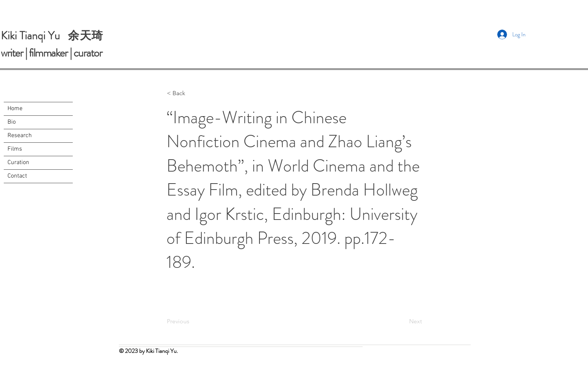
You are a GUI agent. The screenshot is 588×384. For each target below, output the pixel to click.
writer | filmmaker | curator (51, 53)
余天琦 (86, 35)
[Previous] (192, 321)
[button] (192, 93)
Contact (17, 176)
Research (20, 136)
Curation (18, 163)
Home (15, 109)
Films (15, 149)
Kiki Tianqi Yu (34, 36)
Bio (12, 122)
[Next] (403, 321)
